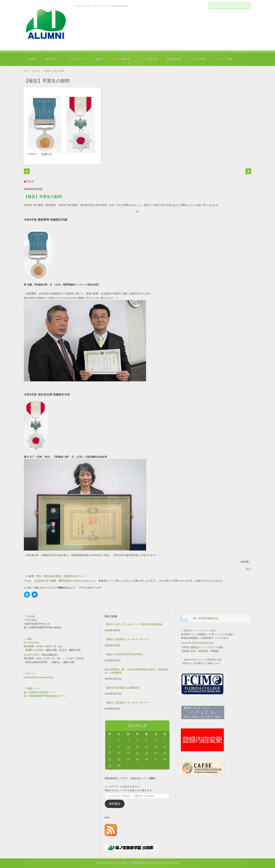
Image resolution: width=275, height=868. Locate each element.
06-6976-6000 (32, 655)
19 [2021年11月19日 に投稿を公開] (146, 753)
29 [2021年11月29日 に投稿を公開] (110, 766)
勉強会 (100, 59)
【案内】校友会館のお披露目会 (122, 688)
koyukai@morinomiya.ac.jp (39, 677)
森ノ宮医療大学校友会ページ (40, 692)
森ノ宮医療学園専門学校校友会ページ (45, 696)
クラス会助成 (198, 59)
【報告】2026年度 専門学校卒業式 (124, 654)
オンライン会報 (224, 59)
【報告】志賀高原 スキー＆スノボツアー (127, 639)
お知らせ (36, 71)
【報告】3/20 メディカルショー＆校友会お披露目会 (133, 624)
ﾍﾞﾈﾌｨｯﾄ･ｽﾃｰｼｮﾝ (77, 59)
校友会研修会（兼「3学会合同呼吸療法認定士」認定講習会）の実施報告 (136, 671)
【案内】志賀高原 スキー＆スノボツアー (127, 703)
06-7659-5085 (32, 643)
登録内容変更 (174, 59)
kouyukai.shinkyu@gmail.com (197, 643)
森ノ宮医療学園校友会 (205, 618)
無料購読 (115, 804)
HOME (33, 59)
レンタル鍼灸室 (122, 59)
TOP (26, 71)
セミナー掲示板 (148, 59)
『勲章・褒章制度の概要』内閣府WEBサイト (59, 576)
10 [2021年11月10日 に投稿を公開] (128, 747)
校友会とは (52, 59)
